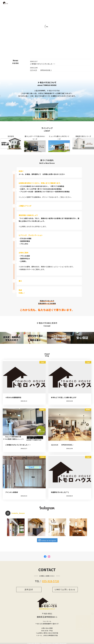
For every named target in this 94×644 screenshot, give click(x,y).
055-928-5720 (51, 581)
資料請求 (29, 590)
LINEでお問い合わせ (65, 590)
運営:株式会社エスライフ (47, 609)
